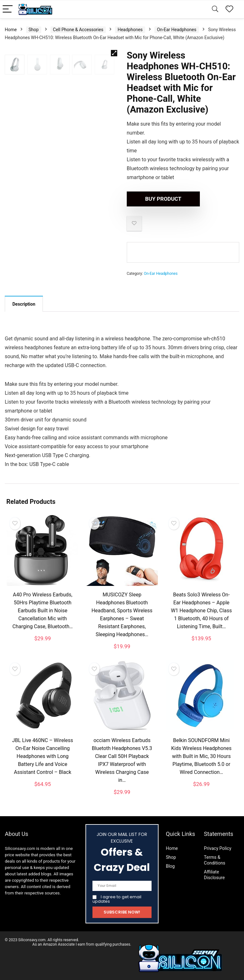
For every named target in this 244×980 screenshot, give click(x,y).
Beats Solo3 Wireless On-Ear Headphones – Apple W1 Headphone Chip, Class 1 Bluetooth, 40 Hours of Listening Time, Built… (201, 611)
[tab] (24, 304)
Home (11, 30)
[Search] (215, 9)
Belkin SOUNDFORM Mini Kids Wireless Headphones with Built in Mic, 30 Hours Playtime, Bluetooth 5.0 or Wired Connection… (201, 756)
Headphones (130, 30)
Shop (34, 30)
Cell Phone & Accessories (78, 30)
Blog (170, 866)
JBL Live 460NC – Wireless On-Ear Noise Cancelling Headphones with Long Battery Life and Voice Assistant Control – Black (43, 756)
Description (24, 304)
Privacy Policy (218, 848)
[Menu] (8, 9)
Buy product (163, 199)
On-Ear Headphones (177, 30)
